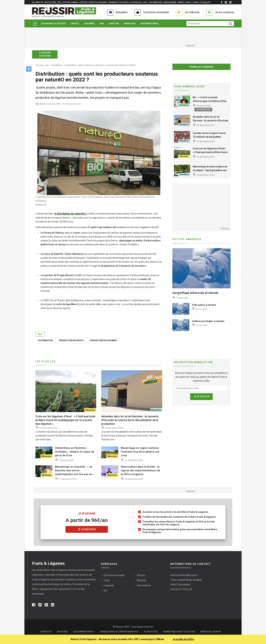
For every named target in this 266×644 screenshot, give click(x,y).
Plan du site (151, 632)
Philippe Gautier (73, 104)
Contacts (46, 632)
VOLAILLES (205, 2)
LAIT (145, 2)
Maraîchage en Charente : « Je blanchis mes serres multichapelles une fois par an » (74, 470)
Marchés (130, 23)
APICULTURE (51, 2)
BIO (60, 2)
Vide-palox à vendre (204, 305)
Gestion (114, 23)
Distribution (45, 340)
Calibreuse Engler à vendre (208, 321)
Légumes (89, 23)
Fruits (75, 23)
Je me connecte (224, 12)
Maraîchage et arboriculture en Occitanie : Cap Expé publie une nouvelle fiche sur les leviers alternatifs (210, 172)
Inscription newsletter (156, 12)
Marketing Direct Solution (179, 632)
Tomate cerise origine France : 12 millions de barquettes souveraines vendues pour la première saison (210, 139)
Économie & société (54, 23)
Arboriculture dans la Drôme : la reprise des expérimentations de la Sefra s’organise (140, 470)
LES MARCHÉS (156, 2)
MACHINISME (170, 2)
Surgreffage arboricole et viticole (195, 293)
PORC (188, 2)
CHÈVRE (84, 2)
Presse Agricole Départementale (119, 632)
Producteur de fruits (71, 340)
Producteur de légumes (103, 340)
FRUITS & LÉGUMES (98, 2)
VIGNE (196, 2)
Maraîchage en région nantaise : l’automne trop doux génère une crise (140, 452)
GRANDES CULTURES (118, 2)
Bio (102, 23)
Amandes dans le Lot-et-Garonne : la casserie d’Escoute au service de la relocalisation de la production (210, 122)
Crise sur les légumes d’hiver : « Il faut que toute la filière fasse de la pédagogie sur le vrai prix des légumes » (210, 154)
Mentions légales (211, 632)
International (150, 23)
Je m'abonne (192, 12)
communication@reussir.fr (184, 575)
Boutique (62, 632)
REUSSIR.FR (38, 2)
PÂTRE (181, 2)
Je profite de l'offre (183, 639)
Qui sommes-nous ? (84, 632)
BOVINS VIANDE (71, 2)
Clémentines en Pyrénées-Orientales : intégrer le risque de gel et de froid (75, 452)
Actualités (122, 12)
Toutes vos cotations (201, 67)
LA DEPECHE (136, 2)
